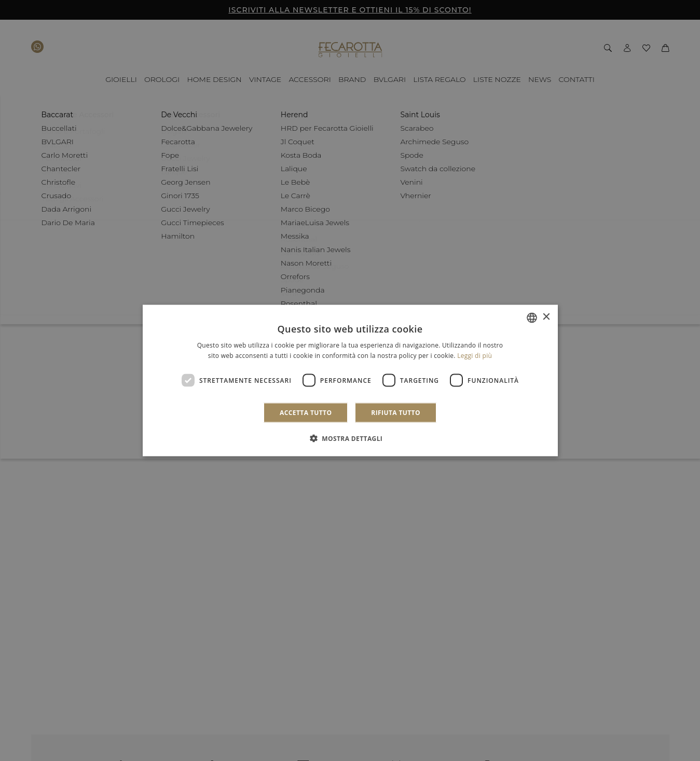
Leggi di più (475, 355)
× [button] (546, 317)
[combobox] (532, 317)
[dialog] (350, 380)
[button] (350, 438)
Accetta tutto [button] (306, 413)
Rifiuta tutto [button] (396, 413)
